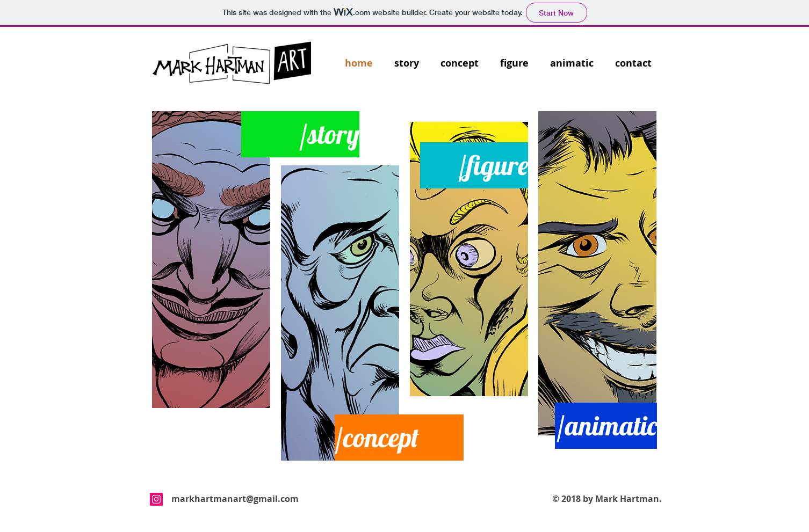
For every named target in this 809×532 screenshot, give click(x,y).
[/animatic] (606, 426)
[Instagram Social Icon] (156, 499)
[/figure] (474, 165)
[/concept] (399, 438)
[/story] (300, 134)
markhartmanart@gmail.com (235, 499)
